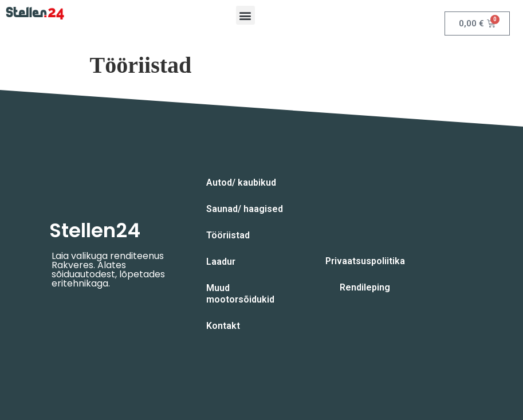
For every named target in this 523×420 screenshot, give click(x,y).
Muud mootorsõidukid (240, 294)
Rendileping (365, 287)
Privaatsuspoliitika (365, 261)
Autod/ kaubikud (241, 182)
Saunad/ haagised (245, 209)
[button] (245, 15)
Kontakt (223, 326)
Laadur (221, 262)
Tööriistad (228, 235)
